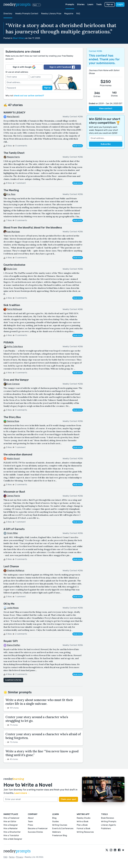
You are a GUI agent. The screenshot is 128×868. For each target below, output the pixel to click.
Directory (8, 14)
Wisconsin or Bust (14, 492)
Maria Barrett (13, 117)
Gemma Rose (13, 421)
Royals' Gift (11, 641)
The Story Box (12, 417)
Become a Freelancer (38, 828)
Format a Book (83, 828)
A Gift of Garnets (14, 529)
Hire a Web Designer (13, 839)
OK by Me (9, 604)
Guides (55, 821)
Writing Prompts (109, 821)
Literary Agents (108, 825)
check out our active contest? (29, 96)
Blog (54, 818)
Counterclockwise (14, 265)
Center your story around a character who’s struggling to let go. (37, 719)
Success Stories (35, 832)
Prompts (70, 4)
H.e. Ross (11, 194)
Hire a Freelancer (11, 818)
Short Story (19, 38)
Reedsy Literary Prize (51, 14)
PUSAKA (9, 342)
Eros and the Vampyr (16, 380)
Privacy (20, 857)
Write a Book (83, 821)
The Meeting (11, 190)
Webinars (56, 832)
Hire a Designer (11, 825)
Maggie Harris (13, 157)
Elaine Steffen (14, 645)
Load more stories (13, 680)
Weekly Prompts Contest (27, 14)
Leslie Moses (13, 608)
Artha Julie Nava (15, 347)
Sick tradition (12, 305)
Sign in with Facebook (62, 67)
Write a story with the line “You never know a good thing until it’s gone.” (42, 753)
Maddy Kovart (13, 459)
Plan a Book (82, 825)
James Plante (13, 496)
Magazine (69, 14)
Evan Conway (13, 384)
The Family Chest (14, 153)
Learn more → (22, 793)
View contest (106, 108)
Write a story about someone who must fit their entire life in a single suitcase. (39, 702)
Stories (81, 4)
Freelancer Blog (60, 835)
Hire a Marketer (11, 828)
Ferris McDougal (14, 309)
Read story (78, 146)
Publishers (106, 828)
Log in (120, 4)
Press (30, 825)
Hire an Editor (10, 821)
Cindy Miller (12, 533)
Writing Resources (85, 832)
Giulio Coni (12, 269)
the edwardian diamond (18, 454)
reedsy (17, 851)
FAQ (78, 14)
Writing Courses (60, 825)
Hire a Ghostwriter (12, 832)
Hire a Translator (11, 835)
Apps (36, 5)
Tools (99, 4)
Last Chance (11, 566)
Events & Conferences (63, 828)
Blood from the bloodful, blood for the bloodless (33, 228)
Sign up (110, 4)
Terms (12, 857)
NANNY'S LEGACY (14, 113)
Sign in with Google (24, 67)
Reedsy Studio (84, 818)
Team (30, 821)
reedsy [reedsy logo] (17, 4)
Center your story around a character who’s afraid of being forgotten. (43, 736)
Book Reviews (108, 818)
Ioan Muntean (13, 232)
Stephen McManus (16, 570)
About (31, 818)
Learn (90, 4)
